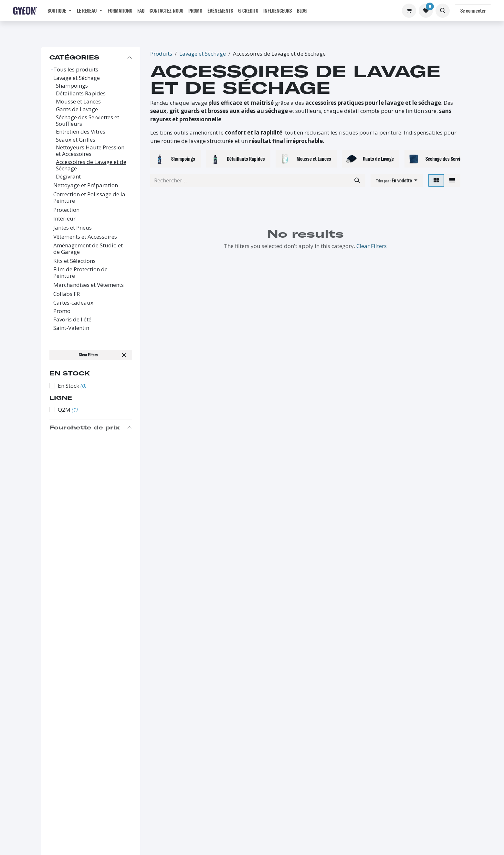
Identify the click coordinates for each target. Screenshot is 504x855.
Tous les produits (76, 70)
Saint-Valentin (71, 328)
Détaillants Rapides (81, 93)
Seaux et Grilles (76, 140)
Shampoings (72, 86)
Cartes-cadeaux (73, 303)
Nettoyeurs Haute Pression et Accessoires (90, 151)
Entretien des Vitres (81, 132)
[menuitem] (60, 11)
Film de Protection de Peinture (80, 273)
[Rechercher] (357, 180)
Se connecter (473, 11)
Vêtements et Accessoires (85, 237)
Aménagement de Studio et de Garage (88, 249)
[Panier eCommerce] (409, 11)
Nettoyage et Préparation (86, 185)
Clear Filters (372, 246)
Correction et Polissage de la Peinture (89, 198)
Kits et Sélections (74, 261)
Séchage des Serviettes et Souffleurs (88, 121)
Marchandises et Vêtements (89, 285)
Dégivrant (68, 177)
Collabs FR (67, 294)
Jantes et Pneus (73, 228)
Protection (66, 210)
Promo (62, 311)
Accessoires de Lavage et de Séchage (91, 165)
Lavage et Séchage (77, 78)
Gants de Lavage (77, 109)
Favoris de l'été (72, 319)
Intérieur (64, 219)
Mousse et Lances (78, 102)
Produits (161, 54)
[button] (443, 11)
